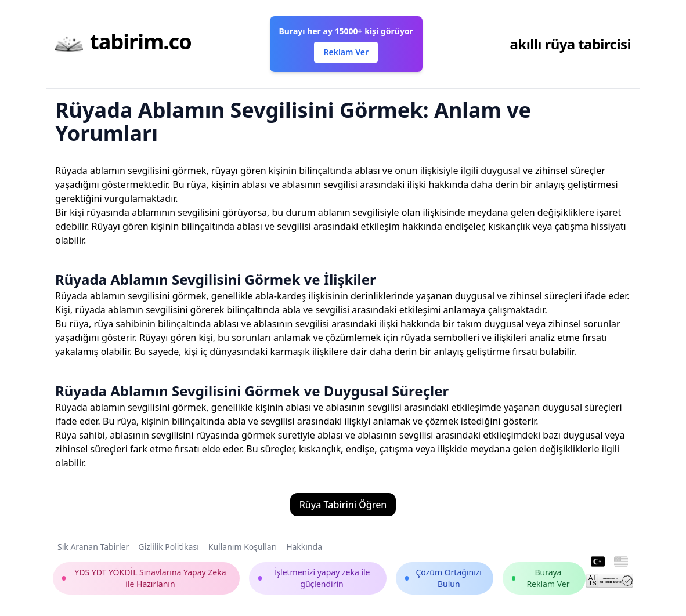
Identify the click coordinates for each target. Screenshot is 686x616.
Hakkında (304, 547)
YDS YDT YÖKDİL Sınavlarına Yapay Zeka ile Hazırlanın (144, 578)
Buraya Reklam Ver (541, 578)
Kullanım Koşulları (243, 547)
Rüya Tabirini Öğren (343, 505)
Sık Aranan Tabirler (93, 547)
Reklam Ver (346, 52)
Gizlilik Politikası (168, 547)
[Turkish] (598, 562)
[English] (621, 562)
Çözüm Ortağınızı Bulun (443, 578)
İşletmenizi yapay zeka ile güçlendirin (314, 578)
